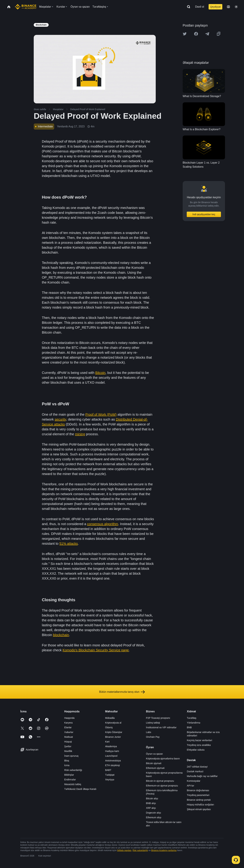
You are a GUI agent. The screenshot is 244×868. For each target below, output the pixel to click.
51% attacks (69, 544)
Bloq (67, 761)
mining (80, 434)
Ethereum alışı (154, 817)
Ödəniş (109, 727)
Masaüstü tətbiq (73, 784)
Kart (107, 742)
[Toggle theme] (236, 7)
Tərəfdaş (192, 718)
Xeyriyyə (110, 780)
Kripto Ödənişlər (114, 732)
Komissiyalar (194, 781)
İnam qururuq (71, 756)
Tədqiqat (110, 775)
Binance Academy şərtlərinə (164, 850)
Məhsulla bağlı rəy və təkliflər (202, 776)
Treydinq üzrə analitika (199, 745)
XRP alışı (151, 808)
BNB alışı (151, 803)
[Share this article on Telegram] (207, 34)
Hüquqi (68, 742)
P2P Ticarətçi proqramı (158, 718)
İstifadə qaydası (124, 850)
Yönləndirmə (194, 723)
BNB (189, 727)
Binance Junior (113, 737)
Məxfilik (68, 751)
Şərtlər (68, 746)
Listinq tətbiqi (153, 723)
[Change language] (228, 7)
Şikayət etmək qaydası (199, 809)
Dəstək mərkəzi (195, 771)
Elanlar (68, 727)
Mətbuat (69, 737)
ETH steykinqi (112, 765)
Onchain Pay (153, 737)
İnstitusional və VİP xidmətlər (161, 727)
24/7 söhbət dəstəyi (197, 767)
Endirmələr (70, 780)
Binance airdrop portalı (199, 800)
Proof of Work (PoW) (101, 414)
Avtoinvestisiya (113, 761)
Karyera (68, 723)
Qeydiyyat (215, 7)
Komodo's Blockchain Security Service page (96, 650)
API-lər (191, 786)
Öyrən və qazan (154, 754)
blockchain (61, 635)
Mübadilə (110, 718)
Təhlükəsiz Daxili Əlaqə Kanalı (80, 789)
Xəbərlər (69, 732)
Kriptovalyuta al (113, 723)
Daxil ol (200, 7)
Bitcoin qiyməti (154, 763)
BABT (108, 770)
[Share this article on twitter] (185, 34)
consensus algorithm (103, 524)
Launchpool (111, 756)
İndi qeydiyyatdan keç (204, 214)
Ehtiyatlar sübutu (196, 750)
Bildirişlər (69, 775)
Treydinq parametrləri (198, 795)
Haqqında (69, 718)
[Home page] (26, 7)
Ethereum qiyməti (155, 768)
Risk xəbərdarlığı (73, 770)
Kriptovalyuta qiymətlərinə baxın (163, 759)
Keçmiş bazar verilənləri (200, 740)
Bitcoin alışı (152, 798)
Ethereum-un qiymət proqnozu (162, 786)
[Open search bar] (188, 7)
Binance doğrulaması (198, 790)
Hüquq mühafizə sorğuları (201, 805)
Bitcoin (100, 373)
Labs (149, 732)
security (60, 419)
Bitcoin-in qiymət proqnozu (160, 781)
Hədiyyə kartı (112, 751)
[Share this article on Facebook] (196, 34)
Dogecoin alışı (154, 813)
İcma (67, 765)
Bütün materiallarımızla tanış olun (122, 692)
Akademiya (111, 746)
